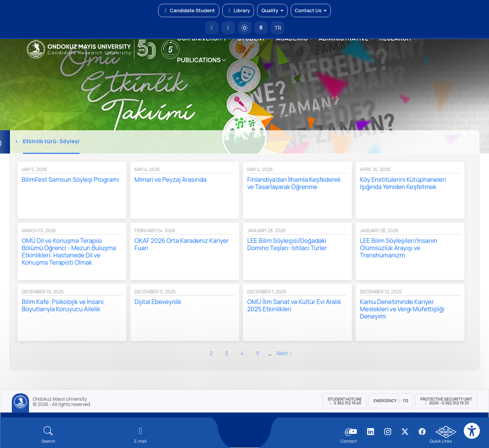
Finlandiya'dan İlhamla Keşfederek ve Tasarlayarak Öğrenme (294, 183)
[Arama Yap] (261, 28)
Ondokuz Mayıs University (60, 399)
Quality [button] (272, 10)
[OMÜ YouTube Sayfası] (353, 432)
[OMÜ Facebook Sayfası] (422, 432)
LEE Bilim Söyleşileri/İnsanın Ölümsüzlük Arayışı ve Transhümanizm (398, 248)
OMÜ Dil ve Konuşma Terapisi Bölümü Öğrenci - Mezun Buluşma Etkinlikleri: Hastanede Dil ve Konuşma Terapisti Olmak (69, 251)
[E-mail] (140, 435)
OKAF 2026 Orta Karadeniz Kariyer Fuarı (182, 244)
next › (284, 353)
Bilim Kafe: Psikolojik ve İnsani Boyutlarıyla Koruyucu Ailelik (63, 305)
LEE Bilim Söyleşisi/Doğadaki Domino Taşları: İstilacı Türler (287, 244)
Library (238, 10)
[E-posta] (228, 28)
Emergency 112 (391, 401)
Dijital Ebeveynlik (158, 302)
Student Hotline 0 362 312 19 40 (344, 401)
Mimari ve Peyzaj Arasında (170, 180)
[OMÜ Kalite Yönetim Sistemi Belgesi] (446, 432)
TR (277, 28)
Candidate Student (189, 10)
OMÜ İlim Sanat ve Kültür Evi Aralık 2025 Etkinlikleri (294, 305)
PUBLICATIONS (199, 60)
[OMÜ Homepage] (212, 28)
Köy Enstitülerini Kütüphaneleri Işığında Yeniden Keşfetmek (403, 183)
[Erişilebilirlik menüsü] (472, 431)
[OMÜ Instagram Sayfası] (388, 432)
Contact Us (311, 10)
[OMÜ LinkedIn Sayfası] (371, 432)
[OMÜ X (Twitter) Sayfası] (405, 432)
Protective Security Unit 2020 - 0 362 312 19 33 (446, 401)
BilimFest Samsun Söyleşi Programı (70, 180)
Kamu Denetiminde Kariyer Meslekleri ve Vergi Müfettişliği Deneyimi (402, 309)
